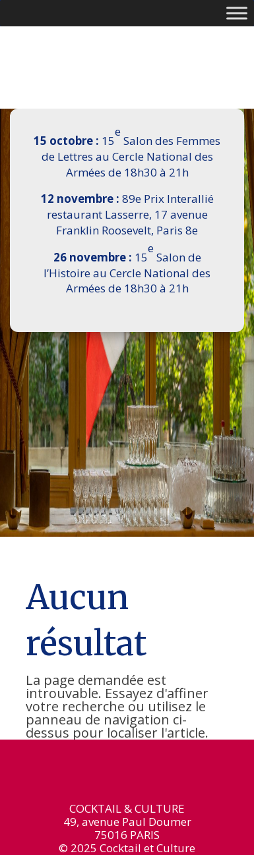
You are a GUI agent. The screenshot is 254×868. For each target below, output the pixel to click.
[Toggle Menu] (237, 13)
